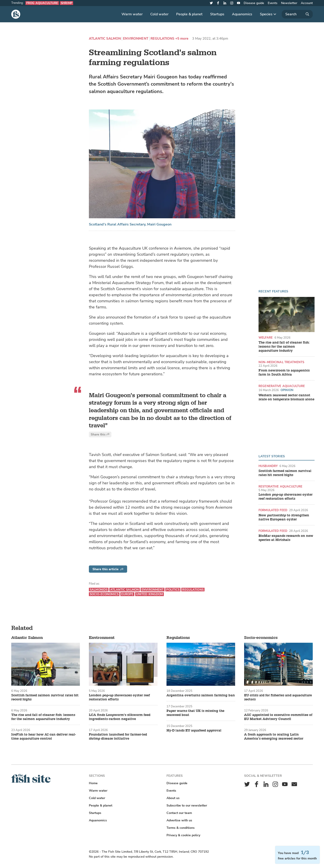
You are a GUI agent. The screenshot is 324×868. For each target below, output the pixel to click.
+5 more (182, 39)
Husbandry (268, 466)
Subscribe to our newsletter (187, 805)
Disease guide (254, 3)
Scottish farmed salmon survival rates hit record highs (285, 473)
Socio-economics (104, 594)
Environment (136, 39)
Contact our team (179, 813)
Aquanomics (242, 14)
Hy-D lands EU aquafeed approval (194, 731)
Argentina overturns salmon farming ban (201, 695)
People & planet (189, 14)
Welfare (266, 338)
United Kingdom (150, 594)
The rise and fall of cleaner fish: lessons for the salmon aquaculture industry (284, 347)
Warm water (132, 14)
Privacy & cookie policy (183, 835)
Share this (100, 434)
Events (273, 3)
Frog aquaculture (42, 3)
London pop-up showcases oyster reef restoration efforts (286, 497)
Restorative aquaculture (280, 486)
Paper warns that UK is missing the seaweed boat (195, 713)
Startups (217, 14)
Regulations (162, 39)
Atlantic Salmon (105, 39)
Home (93, 783)
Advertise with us (179, 820)
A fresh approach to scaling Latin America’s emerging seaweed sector (274, 737)
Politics (173, 590)
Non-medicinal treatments (281, 362)
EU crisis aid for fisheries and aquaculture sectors (278, 697)
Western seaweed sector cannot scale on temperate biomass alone (286, 397)
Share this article (108, 569)
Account (307, 3)
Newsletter (289, 3)
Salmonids (99, 590)
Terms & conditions (181, 828)
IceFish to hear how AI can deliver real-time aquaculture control (44, 737)
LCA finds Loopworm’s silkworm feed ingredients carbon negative (120, 717)
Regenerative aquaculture (282, 386)
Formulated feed (273, 510)
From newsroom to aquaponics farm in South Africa (284, 373)
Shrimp (66, 3)
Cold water (159, 14)
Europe (127, 594)
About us (173, 798)
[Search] (297, 14)
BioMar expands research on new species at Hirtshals (286, 538)
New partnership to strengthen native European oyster (284, 517)
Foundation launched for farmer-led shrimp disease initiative (118, 737)
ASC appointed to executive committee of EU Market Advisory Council (278, 717)
